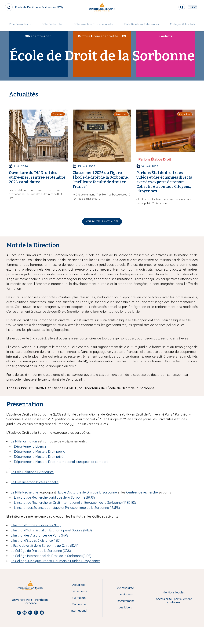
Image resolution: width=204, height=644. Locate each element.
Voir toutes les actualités (102, 221)
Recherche (79, 604)
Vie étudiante (125, 588)
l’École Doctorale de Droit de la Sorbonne (87, 492)
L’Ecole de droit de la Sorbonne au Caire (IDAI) (45, 546)
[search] (173, 7)
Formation (79, 598)
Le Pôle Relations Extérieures (32, 472)
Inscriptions (125, 594)
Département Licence (30, 446)
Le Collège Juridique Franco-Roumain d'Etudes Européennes (56, 561)
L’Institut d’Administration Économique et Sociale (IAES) (51, 530)
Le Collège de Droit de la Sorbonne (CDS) (41, 551)
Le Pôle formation (24, 441)
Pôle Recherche (53, 19)
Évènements (79, 591)
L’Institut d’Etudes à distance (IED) (36, 540)
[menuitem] (21, 19)
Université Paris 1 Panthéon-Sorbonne (30, 602)
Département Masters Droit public (39, 451)
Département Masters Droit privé (39, 457)
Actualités (79, 585)
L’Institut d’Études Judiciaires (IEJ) (36, 525)
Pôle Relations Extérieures (141, 19)
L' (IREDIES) (75, 502)
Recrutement (125, 601)
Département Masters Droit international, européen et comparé (61, 462)
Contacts (16, 27)
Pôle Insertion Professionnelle (93, 19)
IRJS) (54, 497)
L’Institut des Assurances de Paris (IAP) (39, 535)
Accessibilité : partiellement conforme (174, 601)
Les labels (125, 608)
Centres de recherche (142, 492)
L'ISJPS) (67, 508)
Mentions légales (174, 593)
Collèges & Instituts (181, 19)
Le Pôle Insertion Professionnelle (35, 482)
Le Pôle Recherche (24, 492)
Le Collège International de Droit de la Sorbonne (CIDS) (51, 556)
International (79, 611)
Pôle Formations (21, 19)
